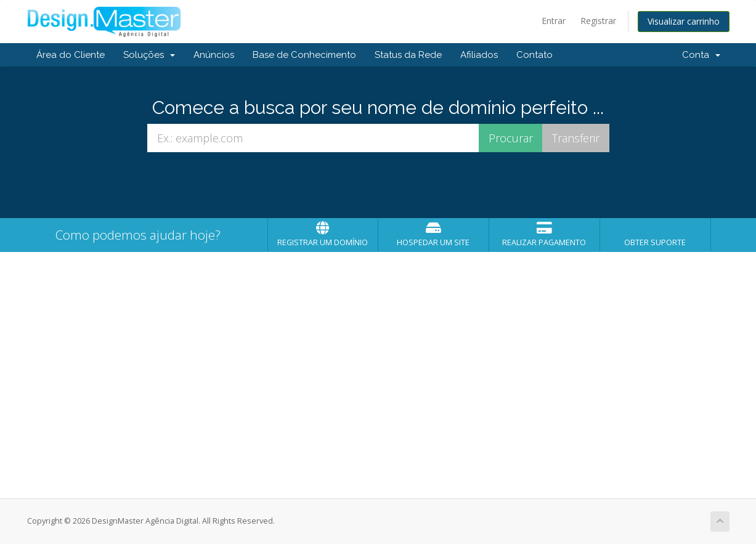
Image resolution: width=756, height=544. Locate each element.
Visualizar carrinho (684, 21)
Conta (701, 55)
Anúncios (214, 55)
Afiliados (479, 55)
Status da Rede (408, 55)
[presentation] (378, 185)
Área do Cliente (71, 55)
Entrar (554, 21)
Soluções (149, 55)
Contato (534, 55)
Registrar (598, 21)
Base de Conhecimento (304, 55)
